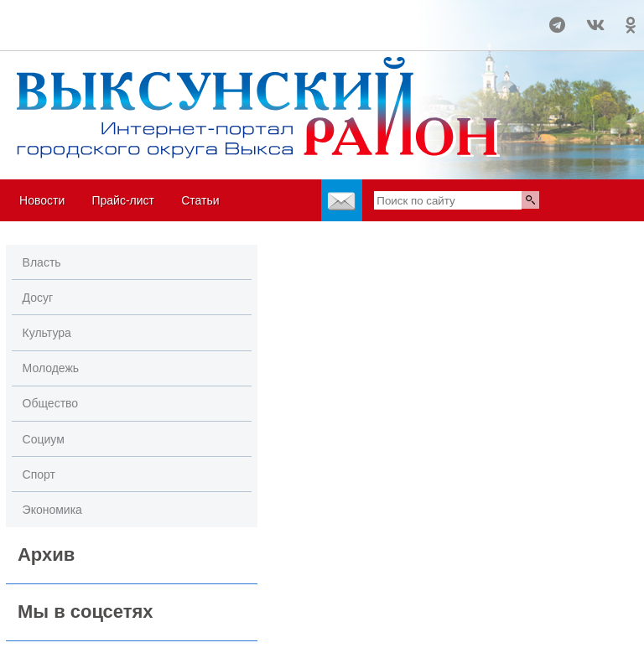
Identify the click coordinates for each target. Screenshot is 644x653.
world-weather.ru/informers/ (63, 33)
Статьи (200, 200)
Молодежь (51, 368)
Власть (42, 262)
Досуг (38, 298)
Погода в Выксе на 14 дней (63, 18)
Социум (44, 439)
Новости (42, 200)
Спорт (39, 474)
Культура (47, 333)
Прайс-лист (123, 200)
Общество (51, 403)
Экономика (52, 510)
